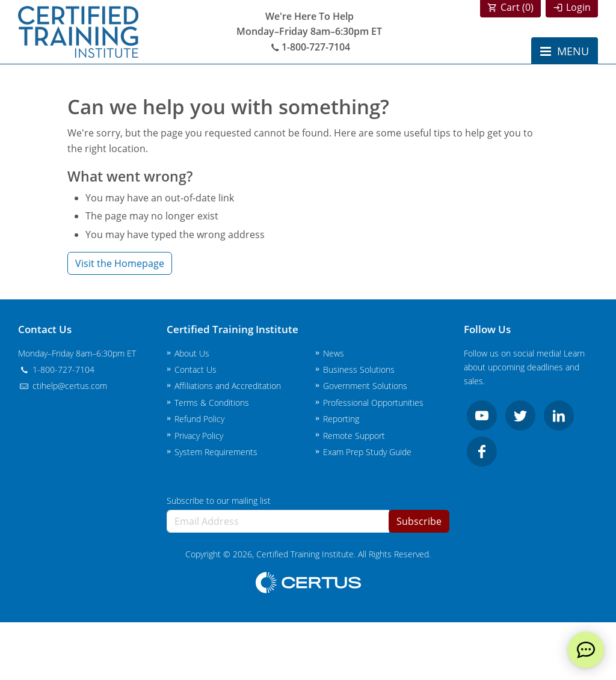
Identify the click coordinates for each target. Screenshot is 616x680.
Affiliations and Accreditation (228, 386)
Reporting (341, 419)
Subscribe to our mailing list (219, 501)
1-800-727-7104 (309, 47)
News (334, 353)
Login (578, 7)
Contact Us (196, 369)
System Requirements (216, 452)
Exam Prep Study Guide (367, 452)
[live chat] (586, 650)
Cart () (517, 7)
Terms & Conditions (212, 403)
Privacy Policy (199, 436)
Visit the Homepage (120, 263)
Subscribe (419, 521)
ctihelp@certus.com (63, 386)
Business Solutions (359, 369)
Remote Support (354, 436)
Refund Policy (199, 419)
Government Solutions (365, 386)
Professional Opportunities (373, 403)
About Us (192, 353)
